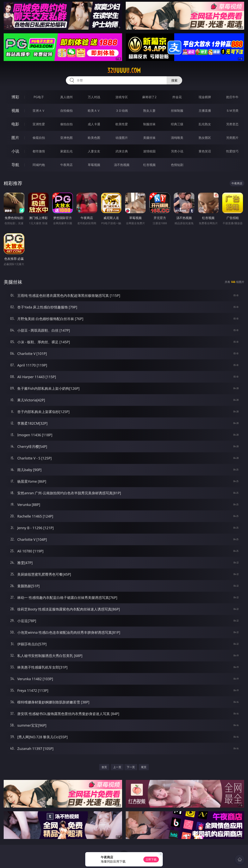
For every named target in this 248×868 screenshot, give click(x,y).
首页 (104, 767)
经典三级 (177, 124)
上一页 (117, 767)
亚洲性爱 (39, 124)
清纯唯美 (177, 138)
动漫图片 (122, 138)
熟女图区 (205, 138)
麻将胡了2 (149, 97)
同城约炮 (39, 165)
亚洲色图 (66, 138)
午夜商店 (66, 165)
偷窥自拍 (39, 138)
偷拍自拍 (66, 124)
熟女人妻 (149, 111)
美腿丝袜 (149, 138)
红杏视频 (149, 165)
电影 (15, 124)
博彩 (15, 97)
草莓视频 (94, 165)
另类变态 (232, 124)
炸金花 (177, 97)
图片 (15, 138)
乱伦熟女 (205, 124)
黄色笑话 (205, 151)
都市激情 (39, 151)
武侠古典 (122, 151)
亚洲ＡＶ (39, 111)
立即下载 (151, 859)
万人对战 (94, 97)
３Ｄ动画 (122, 111)
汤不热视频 (122, 165)
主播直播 (205, 111)
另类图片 (232, 138)
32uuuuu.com (124, 70)
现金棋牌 (205, 97)
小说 (15, 151)
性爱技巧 (232, 151)
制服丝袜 (149, 124)
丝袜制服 (177, 111)
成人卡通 (94, 124)
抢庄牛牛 (232, 97)
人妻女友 (94, 151)
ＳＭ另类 (232, 111)
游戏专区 (122, 97)
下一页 (131, 767)
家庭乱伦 (66, 151)
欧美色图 (94, 138)
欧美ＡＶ (94, 111)
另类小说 (177, 151)
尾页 (144, 767)
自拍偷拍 (66, 111)
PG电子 (39, 97)
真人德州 (66, 97)
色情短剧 (177, 165)
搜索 (174, 80)
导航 (15, 165)
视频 (15, 110)
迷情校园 (149, 151)
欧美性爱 (122, 124)
